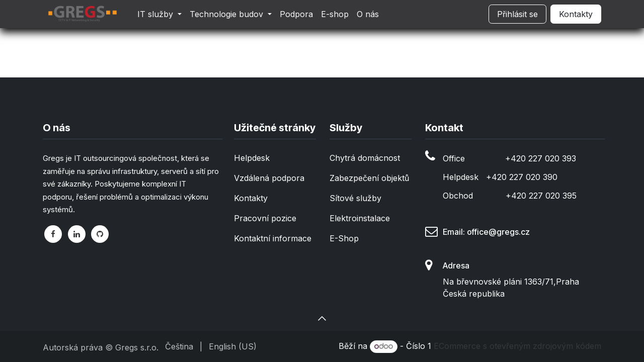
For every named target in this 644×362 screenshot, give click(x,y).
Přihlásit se (517, 14)
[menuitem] (159, 14)
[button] (322, 318)
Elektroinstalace (360, 218)
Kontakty (576, 14)
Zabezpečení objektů (369, 178)
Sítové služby (355, 198)
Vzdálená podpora (269, 178)
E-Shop (344, 238)
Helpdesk (252, 158)
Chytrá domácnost (365, 158)
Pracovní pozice (265, 218)
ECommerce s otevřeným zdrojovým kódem (517, 346)
